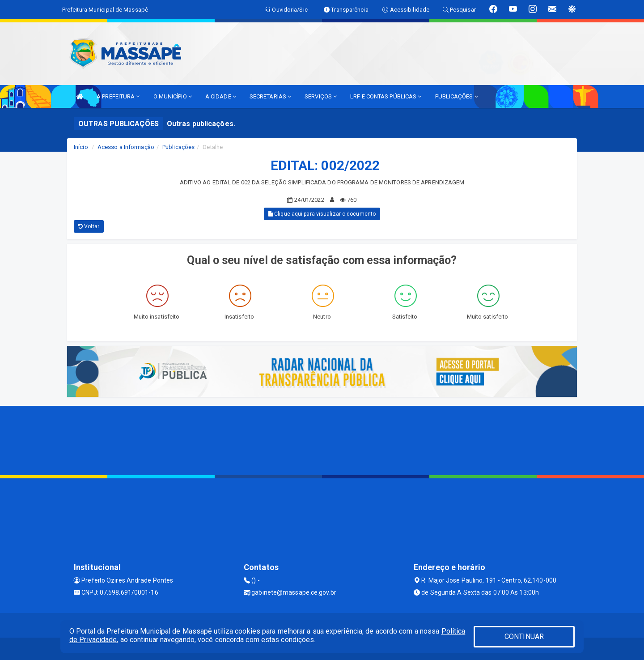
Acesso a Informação (126, 147)
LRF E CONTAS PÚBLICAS (386, 96)
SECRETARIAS (270, 96)
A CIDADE (221, 96)
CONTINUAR (524, 637)
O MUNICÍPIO (173, 96)
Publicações (178, 147)
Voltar (89, 226)
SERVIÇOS (321, 96)
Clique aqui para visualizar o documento (322, 214)
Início (81, 147)
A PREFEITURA (118, 96)
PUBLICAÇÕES (457, 96)
